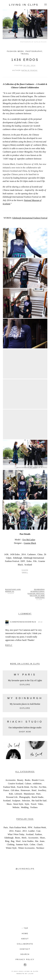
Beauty (20, 780)
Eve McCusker (29, 540)
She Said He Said (39, 801)
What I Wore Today (16, 834)
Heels (24, 838)
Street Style (18, 804)
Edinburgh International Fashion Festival (30, 218)
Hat (37, 841)
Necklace (40, 848)
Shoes (9, 804)
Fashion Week (15, 51)
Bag (13, 841)
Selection (26, 801)
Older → (36, 594)
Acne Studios (28, 841)
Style (27, 804)
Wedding (25, 807)
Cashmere (31, 554)
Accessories (10, 780)
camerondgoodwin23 (23, 622)
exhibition (37, 784)
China (40, 554)
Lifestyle (18, 794)
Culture (28, 784)
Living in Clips (24, 5)
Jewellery (42, 790)
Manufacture (29, 794)
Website (16, 807)
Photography (34, 51)
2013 (25, 831)
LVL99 (31, 974)
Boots (18, 838)
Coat (38, 831)
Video (40, 804)
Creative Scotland (16, 784)
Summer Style (22, 844)
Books (28, 780)
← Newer (13, 591)
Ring (7, 841)
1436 (6, 554)
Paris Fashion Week (18, 827)
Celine (33, 844)
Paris (38, 794)
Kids (11, 794)
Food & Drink (23, 787)
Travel (25, 54)
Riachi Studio (37, 797)
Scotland (28, 565)
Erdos (29, 561)
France (6, 790)
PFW (30, 827)
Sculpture (16, 801)
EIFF (23, 561)
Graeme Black (30, 543)
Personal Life (12, 797)
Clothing (11, 844)
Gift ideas (15, 790)
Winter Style (11, 848)
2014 (23, 554)
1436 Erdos (25, 60)
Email (25, 572)
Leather (32, 831)
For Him (43, 787)
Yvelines (34, 807)
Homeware (25, 790)
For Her (34, 787)
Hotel (34, 790)
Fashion (38, 834)
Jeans (42, 841)
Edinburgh (18, 558)
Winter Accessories (26, 848)
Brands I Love (38, 780)
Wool (18, 841)
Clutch (40, 844)
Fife (35, 561)
